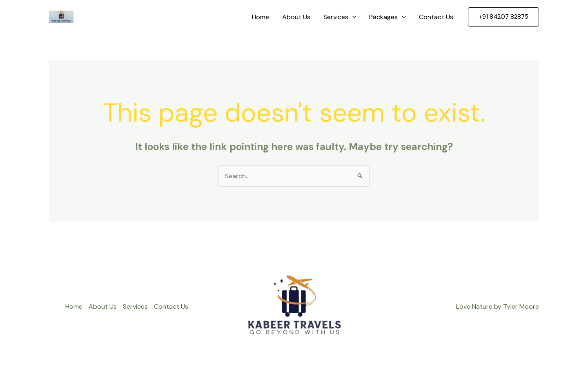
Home (261, 17)
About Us (296, 17)
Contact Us (436, 17)
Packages (388, 17)
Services (340, 17)
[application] (352, 17)
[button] (503, 17)
